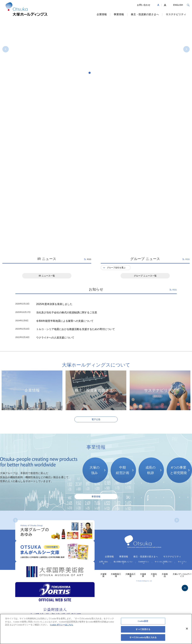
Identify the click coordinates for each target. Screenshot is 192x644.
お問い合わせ (144, 5)
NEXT (186, 49)
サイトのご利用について (163, 563)
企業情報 (102, 14)
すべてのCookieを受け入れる (143, 637)
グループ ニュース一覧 (145, 276)
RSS (89, 259)
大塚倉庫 (143, 575)
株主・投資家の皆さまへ (145, 14)
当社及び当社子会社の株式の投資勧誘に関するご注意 (67, 312)
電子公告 (96, 419)
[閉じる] (187, 629)
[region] (96, 629)
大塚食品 (165, 575)
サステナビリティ (176, 14)
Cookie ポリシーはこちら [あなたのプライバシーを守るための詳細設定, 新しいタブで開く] (62, 625)
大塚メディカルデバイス (182, 575)
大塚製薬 (103, 575)
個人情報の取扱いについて (123, 563)
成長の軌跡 (151, 470)
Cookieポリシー (144, 563)
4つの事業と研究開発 (179, 470)
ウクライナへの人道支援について (55, 338)
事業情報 (119, 14)
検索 (188, 5)
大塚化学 (154, 575)
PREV (6, 49)
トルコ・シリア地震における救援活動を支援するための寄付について (76, 329)
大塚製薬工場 (116, 575)
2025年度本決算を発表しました (54, 304)
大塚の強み (95, 470)
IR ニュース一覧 (47, 276)
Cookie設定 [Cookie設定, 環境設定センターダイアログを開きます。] (143, 621)
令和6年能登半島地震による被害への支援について (65, 321)
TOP (185, 588)
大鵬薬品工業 (131, 575)
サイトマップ (182, 563)
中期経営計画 (122, 470)
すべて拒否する (143, 629)
